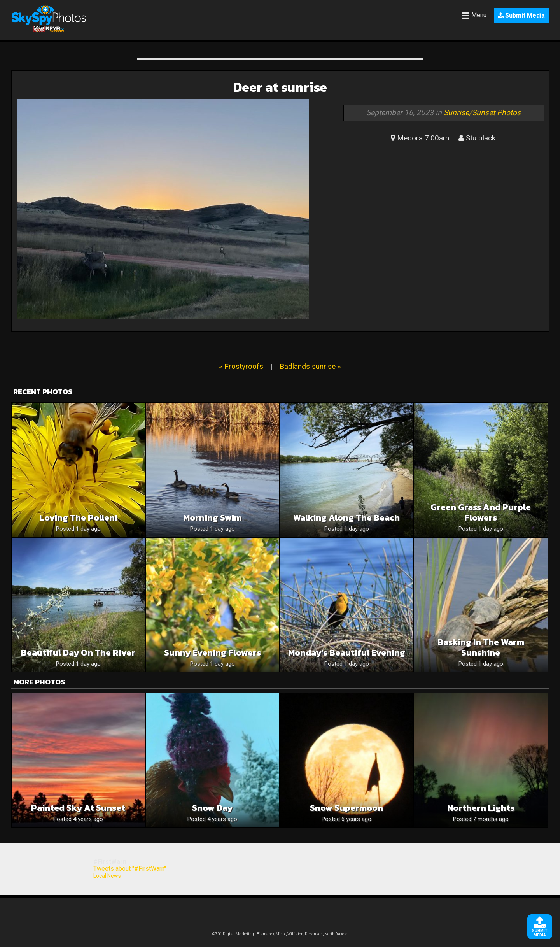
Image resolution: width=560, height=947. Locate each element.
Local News (107, 876)
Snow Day (212, 808)
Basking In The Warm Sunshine (481, 647)
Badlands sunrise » (310, 366)
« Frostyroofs (241, 366)
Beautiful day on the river (78, 653)
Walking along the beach (346, 518)
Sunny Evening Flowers (213, 653)
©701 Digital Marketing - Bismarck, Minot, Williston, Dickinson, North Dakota (280, 934)
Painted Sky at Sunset (78, 808)
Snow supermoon (346, 808)
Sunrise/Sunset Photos (482, 113)
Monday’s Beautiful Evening (347, 653)
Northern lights (481, 808)
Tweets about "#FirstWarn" (130, 869)
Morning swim (212, 518)
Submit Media (521, 15)
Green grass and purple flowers (481, 512)
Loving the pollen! (78, 518)
